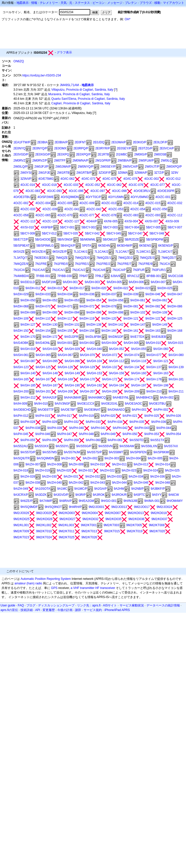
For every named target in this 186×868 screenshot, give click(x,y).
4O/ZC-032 (175, 203)
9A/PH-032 (72, 422)
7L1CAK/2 (101, 252)
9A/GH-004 (109, 343)
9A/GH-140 (28, 373)
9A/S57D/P (28, 452)
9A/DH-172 (50, 337)
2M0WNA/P (80, 161)
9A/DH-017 (77, 288)
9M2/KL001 (21, 525)
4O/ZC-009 (87, 203)
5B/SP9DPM (155, 240)
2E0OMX (60, 148)
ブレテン (131, 3)
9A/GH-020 (50, 349)
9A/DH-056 (116, 300)
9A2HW (119, 489)
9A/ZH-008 (54, 464)
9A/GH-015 (176, 343)
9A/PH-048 (86, 434)
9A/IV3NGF (62, 404)
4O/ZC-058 (21, 215)
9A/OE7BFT (69, 410)
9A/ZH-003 (112, 458)
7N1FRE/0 (61, 264)
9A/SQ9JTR (22, 458)
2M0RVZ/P (40, 161)
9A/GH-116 (139, 361)
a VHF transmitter (83, 588)
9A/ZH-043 (98, 483)
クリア (106, 12)
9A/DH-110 (43, 319)
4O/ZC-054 (138, 209)
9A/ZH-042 (76, 483)
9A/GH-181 (176, 379)
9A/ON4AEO (116, 410)
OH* (128, 19)
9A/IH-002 (167, 398)
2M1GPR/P (103, 161)
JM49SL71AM (69, 85)
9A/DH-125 (175, 319)
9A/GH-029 (72, 349)
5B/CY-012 (49, 233)
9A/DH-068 (21, 306)
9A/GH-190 (72, 385)
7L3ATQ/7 (20, 258)
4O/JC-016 (28, 185)
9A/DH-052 (50, 300)
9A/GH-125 (43, 367)
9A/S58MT (116, 452)
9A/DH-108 (160, 312)
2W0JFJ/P (41, 167)
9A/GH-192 (95, 385)
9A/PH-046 (43, 434)
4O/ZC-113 (28, 221)
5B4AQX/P (68, 246)
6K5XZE (19, 252)
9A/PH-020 (108, 416)
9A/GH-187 (50, 385)
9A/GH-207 (87, 391)
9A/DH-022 (121, 288)
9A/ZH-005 (155, 458)
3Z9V (175, 173)
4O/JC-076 (136, 185)
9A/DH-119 (87, 319)
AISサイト (110, 605)
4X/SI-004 (131, 221)
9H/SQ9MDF (29, 507)
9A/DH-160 (109, 331)
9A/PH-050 (130, 434)
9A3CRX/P (21, 495)
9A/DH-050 (28, 300)
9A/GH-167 (43, 379)
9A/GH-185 (28, 385)
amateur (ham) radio (28, 583)
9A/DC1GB (175, 276)
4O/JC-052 (93, 185)
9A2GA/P (101, 489)
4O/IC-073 (88, 179)
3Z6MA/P (141, 173)
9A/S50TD (136, 440)
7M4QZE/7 (169, 258)
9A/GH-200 (21, 391)
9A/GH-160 (139, 373)
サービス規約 (93, 610)
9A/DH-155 (65, 331)
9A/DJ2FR (71, 337)
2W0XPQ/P (174, 167)
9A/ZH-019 (42, 470)
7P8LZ (99, 276)
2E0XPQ (63, 154)
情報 (34, 3)
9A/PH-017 (64, 416)
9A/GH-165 (21, 379)
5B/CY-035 (71, 233)
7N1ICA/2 (79, 270)
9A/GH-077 (154, 355)
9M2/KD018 (159, 513)
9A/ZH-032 (93, 477)
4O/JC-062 (114, 185)
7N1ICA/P (119, 270)
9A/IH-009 (20, 404)
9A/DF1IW (49, 282)
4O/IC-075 (109, 179)
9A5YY (157, 495)
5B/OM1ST (110, 240)
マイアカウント (174, 3)
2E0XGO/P (43, 154)
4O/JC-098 (119, 191)
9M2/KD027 (68, 519)
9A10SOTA (43, 489)
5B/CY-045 (114, 233)
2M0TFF (60, 161)
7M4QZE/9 (21, 264)
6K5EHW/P (125, 246)
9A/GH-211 (176, 391)
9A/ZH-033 (114, 477)
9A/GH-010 (153, 343)
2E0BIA (42, 142)
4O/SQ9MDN (70, 197)
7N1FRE (41, 264)
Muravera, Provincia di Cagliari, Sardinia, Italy (79, 94)
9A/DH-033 (43, 294)
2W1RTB (63, 173)
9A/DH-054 (94, 300)
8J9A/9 (115, 276)
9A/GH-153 (95, 373)
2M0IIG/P (141, 154)
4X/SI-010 (27, 227)
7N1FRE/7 (124, 264)
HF (97, 588)
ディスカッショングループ (56, 605)
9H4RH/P (75, 507)
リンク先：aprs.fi (89, 605)
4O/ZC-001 (163, 197)
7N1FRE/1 (82, 264)
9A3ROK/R (119, 495)
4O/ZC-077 (87, 215)
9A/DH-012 (33, 288)
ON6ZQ (19, 61)
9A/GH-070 (87, 355)
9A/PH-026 (173, 416)
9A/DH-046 (153, 294)
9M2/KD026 (44, 519)
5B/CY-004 (132, 227)
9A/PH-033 (93, 422)
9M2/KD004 (90, 513)
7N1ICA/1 (59, 270)
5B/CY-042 (92, 233)
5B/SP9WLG (45, 246)
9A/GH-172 (110, 379)
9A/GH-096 (72, 361)
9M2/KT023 (21, 537)
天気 (64, 3)
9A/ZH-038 (33, 483)
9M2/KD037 (159, 519)
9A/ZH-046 (141, 483)
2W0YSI (26, 173)
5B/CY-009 (28, 233)
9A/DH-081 (131, 306)
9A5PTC (139, 495)
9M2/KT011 (67, 531)
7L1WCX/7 (165, 252)
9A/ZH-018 (21, 470)
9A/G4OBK (21, 343)
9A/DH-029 (21, 294)
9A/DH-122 (153, 319)
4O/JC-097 (98, 191)
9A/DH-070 (43, 306)
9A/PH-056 (50, 440)
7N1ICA (165, 264)
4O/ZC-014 (131, 203)
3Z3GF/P (105, 173)
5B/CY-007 (175, 227)
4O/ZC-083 (131, 215)
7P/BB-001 (43, 276)
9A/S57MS (50, 452)
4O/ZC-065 (43, 215)
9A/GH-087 (28, 361)
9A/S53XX (41, 446)
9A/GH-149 (72, 373)
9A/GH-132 (110, 367)
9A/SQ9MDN (45, 458)
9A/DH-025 (165, 288)
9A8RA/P (66, 501)
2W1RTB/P (84, 173)
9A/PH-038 (33, 428)
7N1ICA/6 (99, 270)
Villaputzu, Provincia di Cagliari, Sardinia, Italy (82, 90)
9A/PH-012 (21, 416)
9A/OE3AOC (134, 404)
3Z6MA (123, 173)
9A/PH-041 (98, 428)
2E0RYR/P (103, 148)
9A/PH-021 (130, 416)
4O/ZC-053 (116, 209)
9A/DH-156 (87, 331)
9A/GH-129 (87, 367)
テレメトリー (49, 3)
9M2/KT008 (157, 525)
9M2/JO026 (21, 513)
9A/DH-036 (87, 294)
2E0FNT (80, 142)
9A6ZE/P (26, 501)
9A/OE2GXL (109, 404)
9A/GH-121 (161, 361)
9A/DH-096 (94, 312)
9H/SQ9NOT (53, 507)
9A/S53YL (62, 446)
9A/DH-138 (94, 325)
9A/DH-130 (50, 325)
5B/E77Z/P (21, 240)
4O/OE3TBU (22, 197)
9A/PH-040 (77, 428)
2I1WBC (122, 154)
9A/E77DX (137, 337)
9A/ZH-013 (141, 464)
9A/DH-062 (160, 300)
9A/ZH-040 (54, 483)
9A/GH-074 (132, 355)
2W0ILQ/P (20, 167)
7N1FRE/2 (103, 264)
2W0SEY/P (108, 167)
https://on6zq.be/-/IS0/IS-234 (42, 75)
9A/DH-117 (65, 319)
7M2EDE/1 (41, 258)
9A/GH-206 (65, 391)
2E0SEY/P (124, 148)
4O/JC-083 (33, 191)
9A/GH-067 (65, 355)
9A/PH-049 (108, 434)
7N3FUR (139, 270)
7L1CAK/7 (122, 252)
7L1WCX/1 (143, 252)
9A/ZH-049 (21, 489)
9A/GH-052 (117, 349)
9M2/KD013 (136, 513)
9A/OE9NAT (92, 410)
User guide (8, 605)
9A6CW (174, 495)
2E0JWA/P (119, 142)
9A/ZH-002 (90, 458)
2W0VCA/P (130, 167)
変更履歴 (49, 610)
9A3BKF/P (158, 489)
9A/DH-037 (109, 294)
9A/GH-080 (176, 355)
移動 (157, 3)
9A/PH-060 (93, 440)
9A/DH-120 (109, 319)
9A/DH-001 (70, 282)
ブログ (31, 605)
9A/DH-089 (28, 312)
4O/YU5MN (116, 197)
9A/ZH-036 (158, 477)
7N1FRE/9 (145, 264)
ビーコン (99, 3)
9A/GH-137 (154, 367)
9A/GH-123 (21, 367)
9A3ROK (99, 495)
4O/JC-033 (71, 185)
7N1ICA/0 (39, 270)
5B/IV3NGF (65, 240)
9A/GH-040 (95, 349)
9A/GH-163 (161, 373)
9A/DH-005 (114, 282)
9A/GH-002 (87, 343)
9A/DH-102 (138, 312)
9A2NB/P (137, 489)
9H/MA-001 (152, 501)
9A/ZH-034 (136, 477)
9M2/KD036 (136, 519)
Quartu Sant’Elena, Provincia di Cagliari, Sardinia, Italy (88, 99)
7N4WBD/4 (21, 276)
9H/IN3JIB (130, 501)
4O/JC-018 (49, 185)
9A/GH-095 (50, 361)
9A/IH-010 (41, 404)
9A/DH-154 (43, 331)
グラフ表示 (64, 52)
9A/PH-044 (164, 428)
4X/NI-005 (111, 221)
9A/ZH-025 (172, 470)
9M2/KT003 (111, 525)
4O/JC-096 (76, 191)
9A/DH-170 (28, 337)
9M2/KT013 (89, 531)
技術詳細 (27, 610)
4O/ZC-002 (21, 203)
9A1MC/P (81, 489)
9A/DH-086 (175, 306)
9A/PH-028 (28, 422)
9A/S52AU (21, 446)
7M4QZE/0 (82, 258)
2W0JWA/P (63, 167)
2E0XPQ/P (83, 154)
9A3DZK (41, 495)
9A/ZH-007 (33, 464)
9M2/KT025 (67, 537)
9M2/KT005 (134, 525)
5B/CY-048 (157, 233)
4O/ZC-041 (72, 209)
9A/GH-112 (117, 361)
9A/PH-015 (43, 416)
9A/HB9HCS (145, 398)
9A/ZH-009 (76, 464)
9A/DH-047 (175, 294)
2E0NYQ (19, 148)
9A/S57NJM (72, 452)
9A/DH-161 (131, 331)
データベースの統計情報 (163, 605)
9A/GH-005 (131, 343)
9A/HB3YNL (121, 398)
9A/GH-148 (50, 373)
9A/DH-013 (55, 288)
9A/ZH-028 (28, 477)
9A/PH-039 (55, 428)
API (38, 610)
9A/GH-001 (65, 343)
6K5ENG (145, 246)
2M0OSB (160, 154)
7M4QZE (62, 258)
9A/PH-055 (28, 440)
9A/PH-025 (152, 416)
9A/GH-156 (117, 373)
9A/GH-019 (28, 349)
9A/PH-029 (50, 422)
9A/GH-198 (161, 385)
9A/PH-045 (21, 434)
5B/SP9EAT (21, 246)
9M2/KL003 (66, 525)
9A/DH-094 (72, 312)
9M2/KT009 (21, 531)
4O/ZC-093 (153, 215)
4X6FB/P (47, 227)
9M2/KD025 (21, 519)
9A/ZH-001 (68, 458)
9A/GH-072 (110, 355)
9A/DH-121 (131, 319)
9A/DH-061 (138, 300)
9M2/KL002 (44, 525)
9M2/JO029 (44, 513)
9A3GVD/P (61, 495)
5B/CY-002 (89, 227)
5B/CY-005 (153, 227)
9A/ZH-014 (163, 464)
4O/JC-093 (54, 191)
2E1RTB (103, 154)
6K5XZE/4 (39, 252)
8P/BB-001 (154, 276)
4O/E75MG (46, 179)
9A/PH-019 (86, 416)
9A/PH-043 (142, 428)
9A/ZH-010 (98, 464)
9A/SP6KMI (161, 452)
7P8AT (83, 276)
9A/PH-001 (139, 410)
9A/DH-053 (72, 300)
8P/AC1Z (133, 276)
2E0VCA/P (167, 148)
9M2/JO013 (119, 507)
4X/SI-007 (152, 221)
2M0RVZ (19, 161)
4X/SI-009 (172, 221)
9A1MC (62, 489)
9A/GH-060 (161, 349)
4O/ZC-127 (72, 221)
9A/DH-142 (116, 325)
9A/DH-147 (138, 325)
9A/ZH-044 (119, 483)
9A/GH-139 (176, 367)
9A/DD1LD (27, 282)
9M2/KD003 (67, 513)
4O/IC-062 (67, 179)
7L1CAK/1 (81, 252)
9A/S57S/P (94, 452)
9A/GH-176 (154, 379)
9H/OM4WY (175, 501)
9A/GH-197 (139, 385)
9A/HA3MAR (72, 398)
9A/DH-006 (136, 282)
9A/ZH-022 (107, 470)
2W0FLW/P (146, 161)
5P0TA (87, 246)
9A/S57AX (171, 446)
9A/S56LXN (149, 446)
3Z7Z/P (159, 173)
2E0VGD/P (21, 154)
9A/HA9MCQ (97, 398)
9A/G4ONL (43, 343)
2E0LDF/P (160, 142)
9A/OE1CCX (86, 404)
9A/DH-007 (158, 282)
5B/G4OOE (43, 240)
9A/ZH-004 (133, 458)
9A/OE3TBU (157, 404)
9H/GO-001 (109, 501)
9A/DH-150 (21, 331)
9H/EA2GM (87, 501)
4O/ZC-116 (50, 221)
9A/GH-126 (65, 367)
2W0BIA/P (125, 161)
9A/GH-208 (110, 391)
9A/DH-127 (28, 325)
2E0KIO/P (139, 142)
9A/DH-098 (116, 312)
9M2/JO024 (164, 507)
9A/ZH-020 (64, 470)
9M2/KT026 (89, 537)
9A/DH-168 (175, 331)
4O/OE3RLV (142, 191)
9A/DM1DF (116, 337)
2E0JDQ (99, 142)
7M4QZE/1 (104, 258)
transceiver (108, 588)
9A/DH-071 (65, 306)
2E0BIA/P (61, 142)
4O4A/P (92, 221)
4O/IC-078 (130, 179)
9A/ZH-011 (119, 464)
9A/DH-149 (160, 325)
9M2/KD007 (113, 513)
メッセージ (115, 3)
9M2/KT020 (157, 531)
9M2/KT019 (135, 531)
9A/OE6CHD (22, 410)
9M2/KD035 (113, 519)
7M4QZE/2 (125, 258)
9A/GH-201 (43, 391)
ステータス (82, 3)
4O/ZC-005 (65, 203)
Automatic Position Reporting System (46, 579)
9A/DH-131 (72, 325)
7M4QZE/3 (147, 258)
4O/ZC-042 (94, 209)
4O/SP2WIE (46, 197)
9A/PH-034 (115, 422)
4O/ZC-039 (50, 209)
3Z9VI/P (26, 179)
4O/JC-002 (152, 179)
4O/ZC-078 (109, 215)
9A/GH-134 (132, 367)
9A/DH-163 (153, 331)
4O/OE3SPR (166, 191)
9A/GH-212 (28, 398)
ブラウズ (146, 3)
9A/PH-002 (161, 410)
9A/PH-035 (137, 422)
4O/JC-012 (173, 179)
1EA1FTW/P (22, 142)
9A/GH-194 (117, 385)
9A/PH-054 (173, 434)
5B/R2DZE (132, 240)
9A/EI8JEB (159, 337)
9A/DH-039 (131, 294)
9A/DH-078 (109, 306)
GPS (54, 588)
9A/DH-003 (92, 282)
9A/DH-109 (21, 319)
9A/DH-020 (99, 288)
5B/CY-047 (135, 233)
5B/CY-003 (110, 227)
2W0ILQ (166, 161)
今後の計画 (65, 610)
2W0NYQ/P (86, 167)
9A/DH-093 (50, 312)
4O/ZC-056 (160, 209)
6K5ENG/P (166, 246)
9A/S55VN (105, 446)
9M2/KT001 (89, 525)
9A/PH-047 (64, 434)
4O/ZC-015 (153, 203)
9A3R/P (80, 495)
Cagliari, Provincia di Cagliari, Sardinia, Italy (81, 103)
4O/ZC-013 (109, 203)
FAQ (21, 605)
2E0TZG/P (145, 148)
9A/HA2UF (50, 398)
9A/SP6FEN (138, 452)
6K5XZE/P (60, 252)
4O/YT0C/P (93, 197)
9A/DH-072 (87, 306)
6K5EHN (104, 246)
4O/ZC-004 (43, 203)
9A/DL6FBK (93, 337)
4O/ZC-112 (175, 215)
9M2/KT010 (44, 531)
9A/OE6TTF (46, 410)
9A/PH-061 (115, 440)
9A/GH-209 (132, 391)
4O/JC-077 (158, 185)
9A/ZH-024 (151, 470)
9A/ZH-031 (71, 477)
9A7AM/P (46, 501)
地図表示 (23, 3)
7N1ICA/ (19, 270)
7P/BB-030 (65, 276)
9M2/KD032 (90, 519)
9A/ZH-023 (129, 470)
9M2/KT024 (44, 537)
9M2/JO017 (142, 507)
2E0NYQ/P (40, 148)
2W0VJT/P (152, 167)
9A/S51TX (157, 440)
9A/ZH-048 (163, 483)
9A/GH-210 (154, 391)
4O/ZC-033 (28, 209)
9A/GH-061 (21, 355)
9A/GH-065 (43, 355)
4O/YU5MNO (139, 197)
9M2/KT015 (112, 531)
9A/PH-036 (159, 422)
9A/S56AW (127, 446)
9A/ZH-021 (86, 470)
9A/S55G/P (84, 446)
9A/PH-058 (72, 440)
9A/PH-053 (152, 434)
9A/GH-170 (87, 379)
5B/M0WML (88, 240)
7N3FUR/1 (159, 270)
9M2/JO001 (97, 507)
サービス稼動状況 (132, 605)
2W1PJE (44, 173)
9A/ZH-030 (49, 477)
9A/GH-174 (132, 379)
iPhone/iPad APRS (117, 610)
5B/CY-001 (67, 227)
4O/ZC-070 (65, 215)
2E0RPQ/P (81, 148)
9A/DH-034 (65, 294)
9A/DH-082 (153, 306)
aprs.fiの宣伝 (9, 610)
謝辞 (78, 610)
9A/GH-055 (139, 349)
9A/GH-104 (95, 361)
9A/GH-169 (65, 379)
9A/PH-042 (120, 428)
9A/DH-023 (143, 288)
